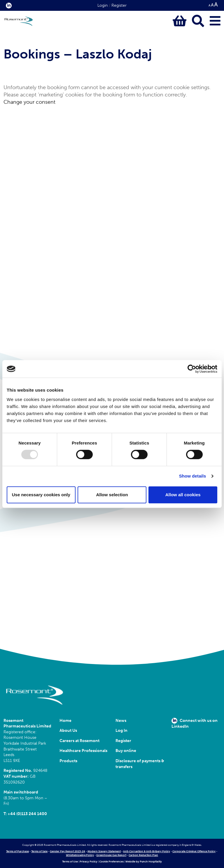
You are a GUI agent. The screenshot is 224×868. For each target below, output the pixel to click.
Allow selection (112, 495)
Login (103, 5)
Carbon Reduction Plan (143, 855)
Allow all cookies (183, 495)
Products (68, 761)
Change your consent (29, 102)
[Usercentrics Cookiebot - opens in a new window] (192, 369)
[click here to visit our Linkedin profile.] (8, 5)
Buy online (126, 751)
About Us (68, 730)
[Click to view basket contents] (180, 21)
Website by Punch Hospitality (144, 862)
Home (65, 721)
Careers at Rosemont (80, 741)
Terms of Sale (39, 851)
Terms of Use (70, 862)
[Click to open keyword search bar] (198, 21)
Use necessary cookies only (41, 495)
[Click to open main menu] (215, 21)
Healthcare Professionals (83, 751)
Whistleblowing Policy (80, 855)
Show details (193, 476)
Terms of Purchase (17, 851)
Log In (121, 730)
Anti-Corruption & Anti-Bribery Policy (147, 851)
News (121, 721)
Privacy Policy (89, 862)
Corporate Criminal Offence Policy (194, 851)
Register (119, 5)
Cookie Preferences (111, 862)
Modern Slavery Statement (104, 851)
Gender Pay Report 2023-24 (68, 851)
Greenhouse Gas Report (111, 855)
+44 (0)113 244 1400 (27, 814)
